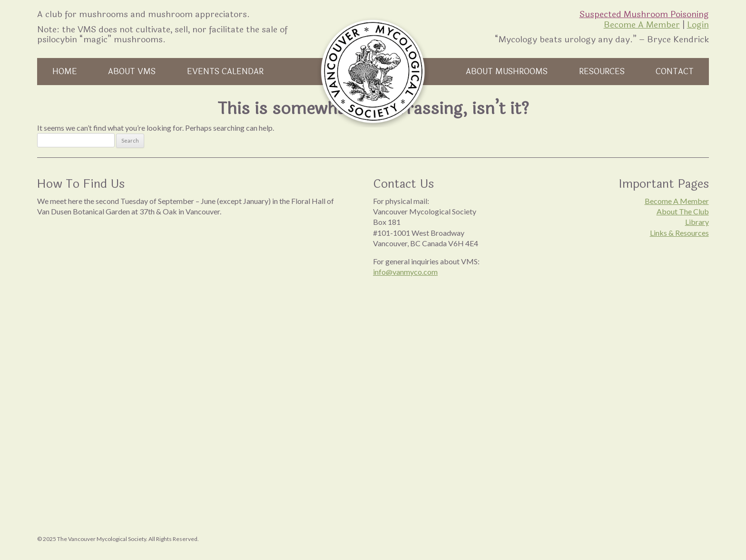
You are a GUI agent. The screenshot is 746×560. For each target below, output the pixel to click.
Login (698, 25)
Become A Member (642, 25)
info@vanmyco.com (405, 272)
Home (65, 72)
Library (697, 222)
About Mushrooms (507, 72)
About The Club (683, 211)
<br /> (186, 319)
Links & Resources (679, 233)
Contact (675, 72)
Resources (602, 72)
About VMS (132, 72)
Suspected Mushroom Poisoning (644, 14)
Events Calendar (225, 72)
